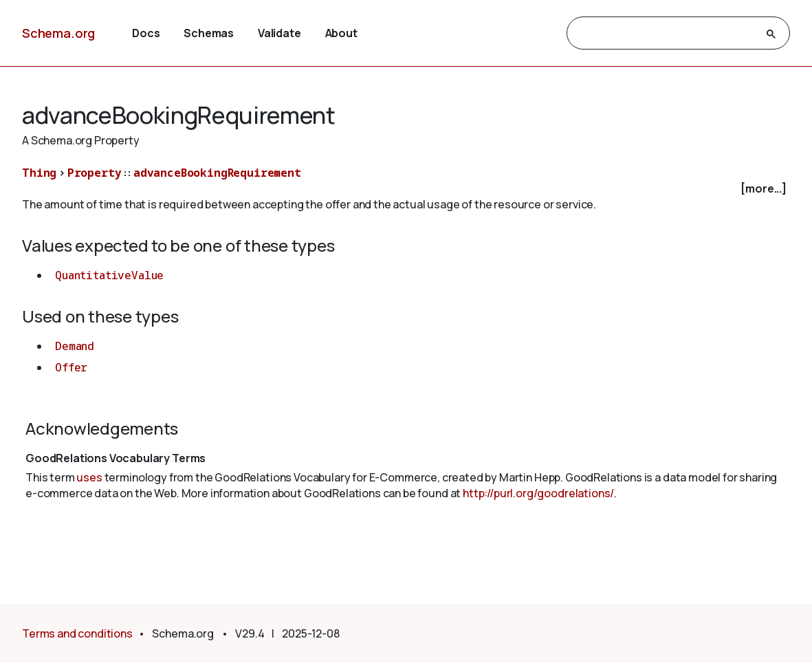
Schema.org (58, 33)
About (341, 33)
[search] (666, 34)
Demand (75, 346)
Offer (71, 367)
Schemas (209, 33)
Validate (279, 33)
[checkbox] (406, 189)
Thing (39, 173)
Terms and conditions (77, 633)
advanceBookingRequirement (217, 173)
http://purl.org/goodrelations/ (538, 493)
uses (89, 477)
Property (95, 173)
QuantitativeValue (109, 275)
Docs (146, 33)
